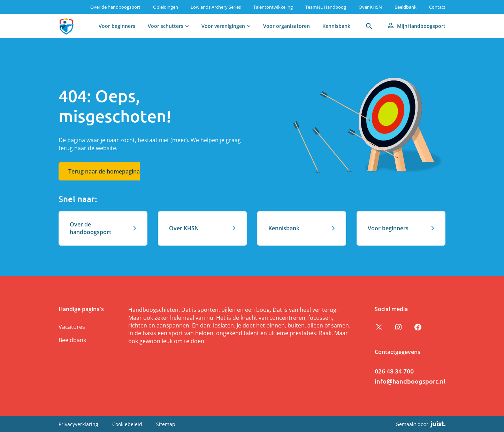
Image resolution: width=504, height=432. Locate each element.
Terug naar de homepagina (104, 171)
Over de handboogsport (115, 7)
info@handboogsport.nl (410, 381)
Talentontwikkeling (273, 7)
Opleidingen (166, 7)
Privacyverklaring (78, 424)
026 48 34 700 (394, 371)
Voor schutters (166, 26)
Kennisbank (336, 26)
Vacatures (72, 327)
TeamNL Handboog (326, 7)
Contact (437, 7)
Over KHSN (370, 7)
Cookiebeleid (127, 424)
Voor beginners (117, 26)
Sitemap (166, 424)
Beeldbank (406, 7)
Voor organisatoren (287, 26)
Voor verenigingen (223, 26)
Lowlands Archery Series (216, 7)
